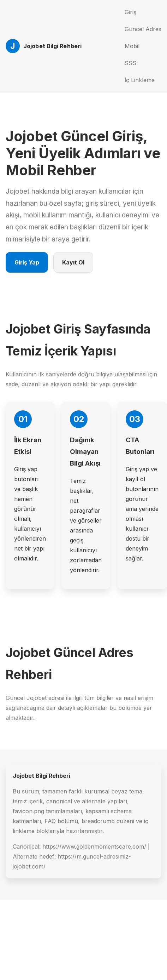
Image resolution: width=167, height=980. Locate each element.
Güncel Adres (143, 29)
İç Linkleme (140, 80)
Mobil (132, 46)
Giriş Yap (27, 262)
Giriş (130, 12)
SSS (130, 63)
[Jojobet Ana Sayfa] (44, 46)
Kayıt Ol (73, 262)
